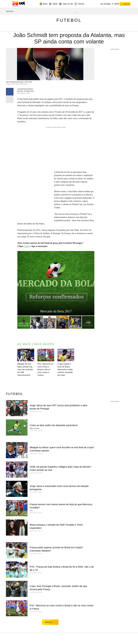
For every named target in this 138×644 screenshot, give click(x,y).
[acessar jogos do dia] (11, 11)
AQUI (27, 246)
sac (102, 4)
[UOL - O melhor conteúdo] (18, 4)
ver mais (50, 622)
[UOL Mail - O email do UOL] (107, 4)
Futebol (69, 20)
